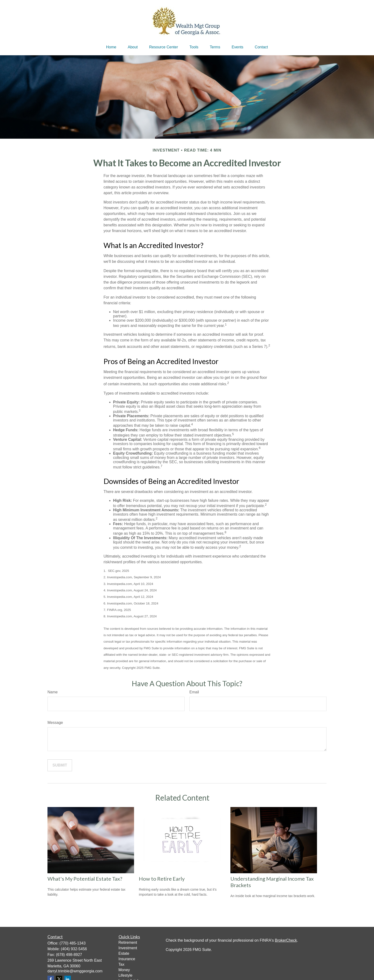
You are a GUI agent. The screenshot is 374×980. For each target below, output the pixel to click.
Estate (124, 953)
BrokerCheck (286, 940)
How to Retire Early (162, 879)
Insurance (127, 959)
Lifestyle (126, 975)
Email (194, 692)
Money (124, 970)
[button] (111, 47)
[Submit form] (60, 765)
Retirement (128, 942)
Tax (122, 964)
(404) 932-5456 (74, 949)
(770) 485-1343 (72, 943)
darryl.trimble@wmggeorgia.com (75, 971)
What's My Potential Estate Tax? (85, 879)
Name (53, 692)
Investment (128, 948)
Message (55, 723)
